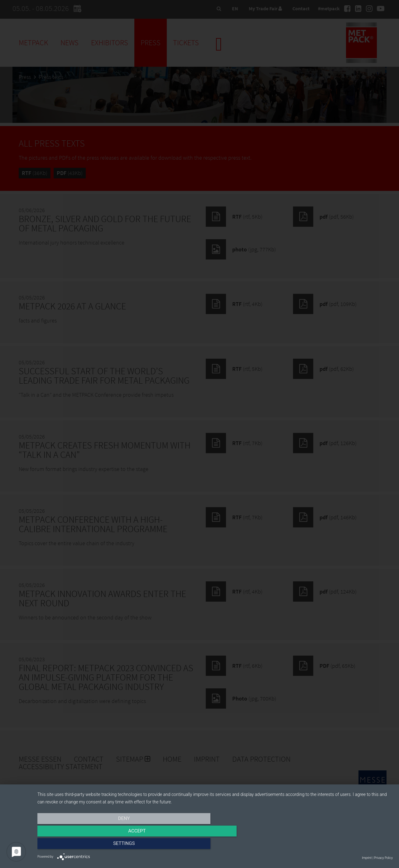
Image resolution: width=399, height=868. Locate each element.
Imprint (367, 858)
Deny (91, 845)
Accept (215, 845)
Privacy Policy (383, 858)
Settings (339, 845)
